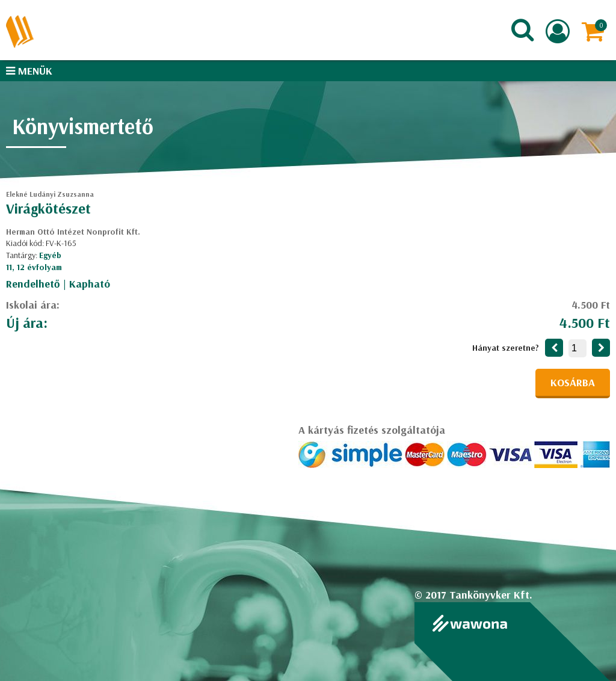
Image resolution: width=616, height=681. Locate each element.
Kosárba (573, 382)
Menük (29, 71)
